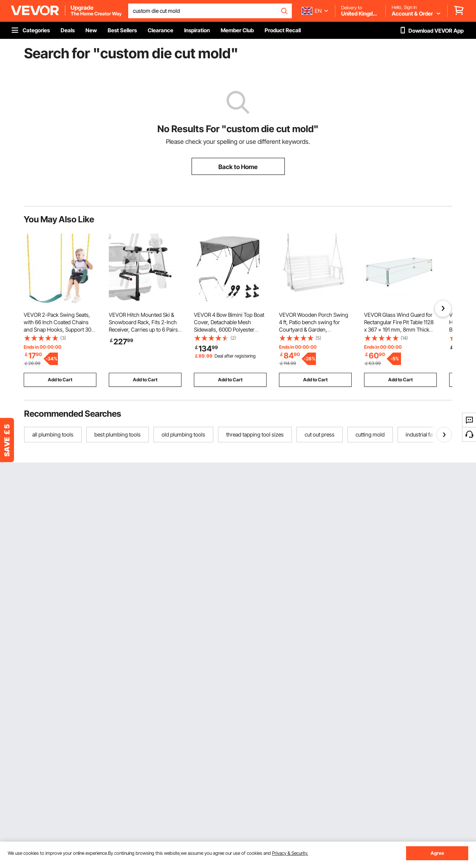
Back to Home (238, 167)
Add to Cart (60, 380)
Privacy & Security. (290, 853)
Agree (437, 853)
